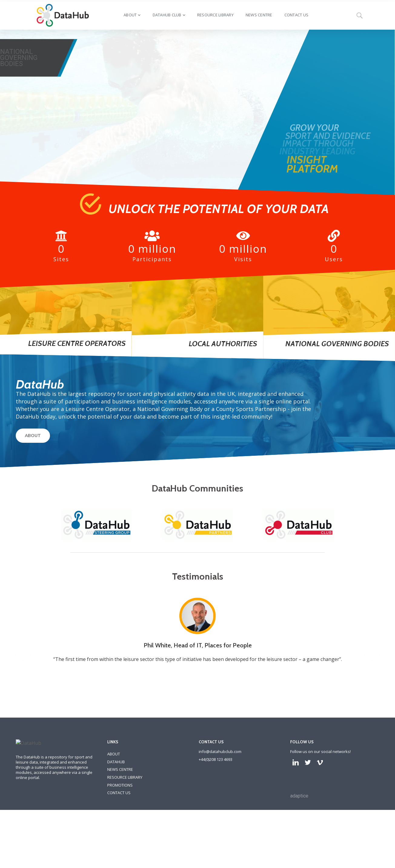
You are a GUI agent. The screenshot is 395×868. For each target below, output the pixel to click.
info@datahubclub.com (220, 792)
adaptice (299, 837)
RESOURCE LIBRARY (125, 818)
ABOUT (33, 436)
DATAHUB (116, 803)
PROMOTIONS (120, 826)
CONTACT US (119, 833)
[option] (201, 674)
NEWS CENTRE (120, 810)
